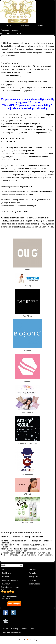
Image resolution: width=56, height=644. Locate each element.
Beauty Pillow (34, 577)
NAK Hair (6, 584)
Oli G (4, 570)
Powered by (28, 640)
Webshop (25, 25)
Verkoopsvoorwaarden (10, 30)
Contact (41, 25)
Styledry (5, 577)
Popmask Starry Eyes (11, 580)
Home (9, 25)
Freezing (32, 570)
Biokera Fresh (34, 584)
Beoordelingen (14, 604)
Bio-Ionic (32, 573)
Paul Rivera (7, 573)
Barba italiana (34, 580)
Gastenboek (35, 629)
